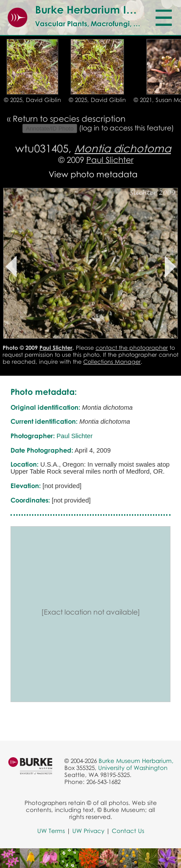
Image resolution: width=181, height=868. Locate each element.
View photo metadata (93, 174)
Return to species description (69, 118)
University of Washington (133, 768)
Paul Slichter (110, 160)
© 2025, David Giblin (32, 100)
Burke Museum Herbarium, (136, 761)
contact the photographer (132, 348)
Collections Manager (112, 362)
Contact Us (128, 831)
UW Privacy (88, 831)
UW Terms (51, 831)
